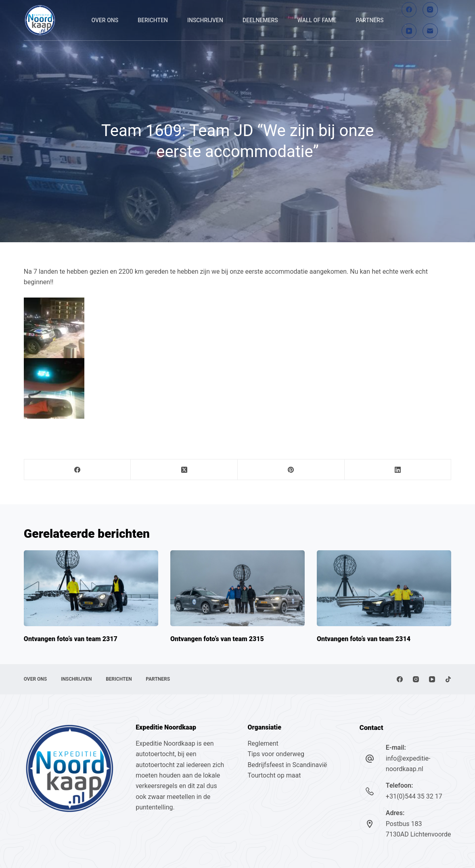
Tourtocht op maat (275, 775)
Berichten (153, 20)
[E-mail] (430, 31)
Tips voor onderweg (276, 754)
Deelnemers (260, 20)
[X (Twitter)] (184, 470)
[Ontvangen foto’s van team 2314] (384, 588)
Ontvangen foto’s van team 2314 (364, 639)
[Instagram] (430, 10)
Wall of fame (317, 20)
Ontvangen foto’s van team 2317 (71, 639)
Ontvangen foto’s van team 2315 (217, 639)
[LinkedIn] (398, 470)
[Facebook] (409, 10)
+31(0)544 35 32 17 (414, 796)
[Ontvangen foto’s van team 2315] (237, 588)
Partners (369, 20)
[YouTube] (409, 31)
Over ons (105, 20)
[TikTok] (448, 679)
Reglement (263, 743)
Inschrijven (205, 20)
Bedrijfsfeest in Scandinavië (287, 765)
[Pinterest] (291, 470)
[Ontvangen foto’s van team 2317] (91, 588)
